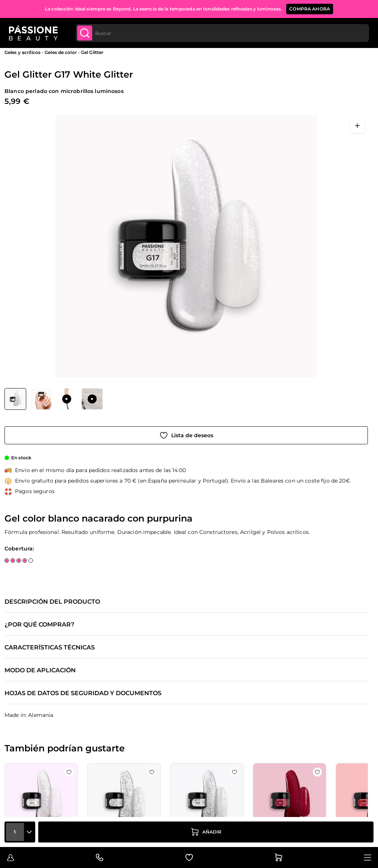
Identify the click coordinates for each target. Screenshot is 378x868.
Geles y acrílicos (22, 52)
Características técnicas (50, 648)
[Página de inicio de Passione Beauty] (33, 33)
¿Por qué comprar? (39, 625)
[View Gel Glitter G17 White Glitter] (15, 399)
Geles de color (61, 52)
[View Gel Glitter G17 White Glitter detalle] (41, 399)
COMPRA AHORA (310, 9)
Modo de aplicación (40, 670)
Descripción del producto (52, 602)
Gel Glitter (92, 52)
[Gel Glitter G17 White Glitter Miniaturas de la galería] (54, 399)
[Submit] (85, 33)
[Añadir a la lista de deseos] (186, 435)
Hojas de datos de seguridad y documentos (83, 693)
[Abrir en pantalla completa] (357, 126)
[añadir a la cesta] (206, 832)
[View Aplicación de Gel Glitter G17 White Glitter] (67, 399)
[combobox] (222, 33)
